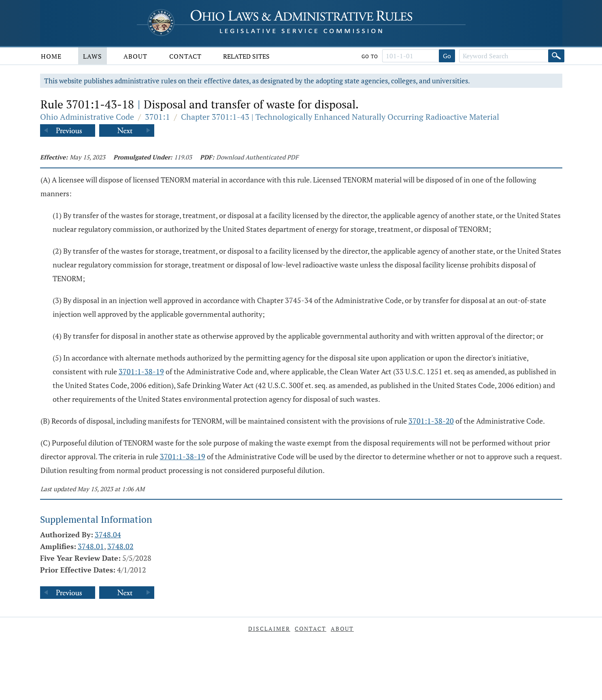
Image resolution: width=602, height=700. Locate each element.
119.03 (183, 157)
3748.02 (120, 546)
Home (51, 56)
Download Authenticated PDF (257, 157)
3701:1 (157, 117)
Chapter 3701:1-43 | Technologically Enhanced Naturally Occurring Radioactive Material (340, 117)
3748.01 (91, 546)
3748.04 (108, 535)
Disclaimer (269, 629)
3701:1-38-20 (431, 421)
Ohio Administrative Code (87, 117)
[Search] (556, 56)
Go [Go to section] (447, 56)
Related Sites (246, 56)
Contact (185, 56)
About (135, 56)
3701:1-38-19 (141, 371)
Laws (93, 56)
